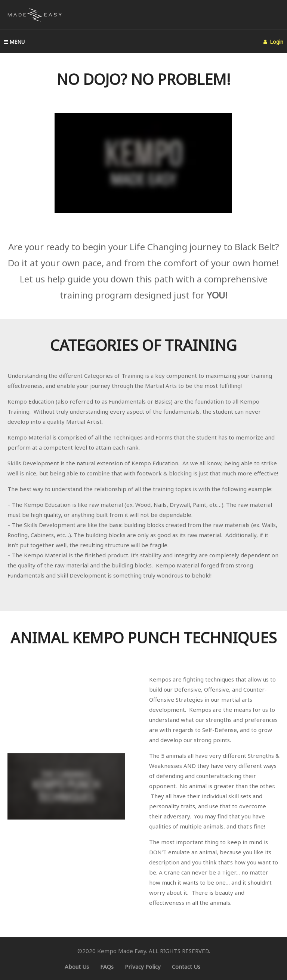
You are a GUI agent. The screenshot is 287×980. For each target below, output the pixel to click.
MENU (14, 42)
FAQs (107, 967)
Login (273, 42)
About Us (77, 967)
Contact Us (186, 967)
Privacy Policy (143, 967)
